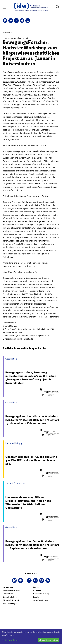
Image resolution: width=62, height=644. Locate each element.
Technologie (8, 587)
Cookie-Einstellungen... (11, 640)
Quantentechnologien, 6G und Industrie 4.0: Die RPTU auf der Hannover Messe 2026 (31, 460)
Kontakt (36, 597)
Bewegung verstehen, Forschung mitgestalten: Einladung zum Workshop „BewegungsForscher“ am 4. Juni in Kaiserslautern (31, 378)
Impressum (37, 591)
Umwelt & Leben (10, 597)
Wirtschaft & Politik (11, 600)
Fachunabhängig (10, 604)
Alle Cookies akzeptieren (49, 640)
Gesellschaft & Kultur (12, 591)
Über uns (36, 587)
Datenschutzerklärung (41, 594)
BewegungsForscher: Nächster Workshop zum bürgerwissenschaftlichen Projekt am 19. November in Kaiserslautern (32, 420)
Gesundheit (8, 594)
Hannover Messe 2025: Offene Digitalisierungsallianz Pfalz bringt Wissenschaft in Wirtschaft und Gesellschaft (28, 502)
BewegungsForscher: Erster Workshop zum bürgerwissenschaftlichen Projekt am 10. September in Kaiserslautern (32, 545)
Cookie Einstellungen (40, 600)
